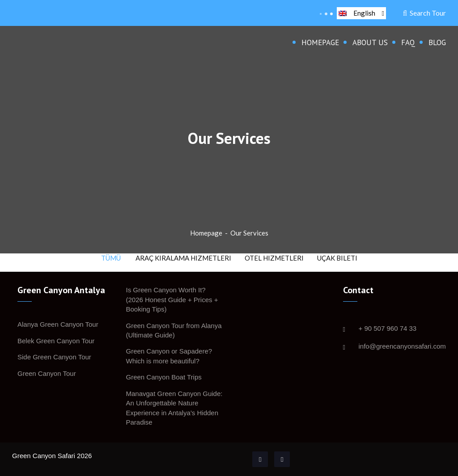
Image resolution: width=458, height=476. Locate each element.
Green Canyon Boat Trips (164, 377)
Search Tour (424, 13)
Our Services (249, 233)
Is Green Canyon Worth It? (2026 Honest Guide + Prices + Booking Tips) (172, 299)
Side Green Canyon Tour (54, 357)
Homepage (320, 42)
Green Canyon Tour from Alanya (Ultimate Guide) (174, 330)
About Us (370, 42)
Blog (437, 42)
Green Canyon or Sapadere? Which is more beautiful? (169, 356)
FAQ (408, 42)
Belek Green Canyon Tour (56, 341)
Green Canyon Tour (47, 373)
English (361, 13)
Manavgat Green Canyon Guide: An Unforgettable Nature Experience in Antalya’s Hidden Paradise (174, 408)
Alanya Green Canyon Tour (58, 324)
